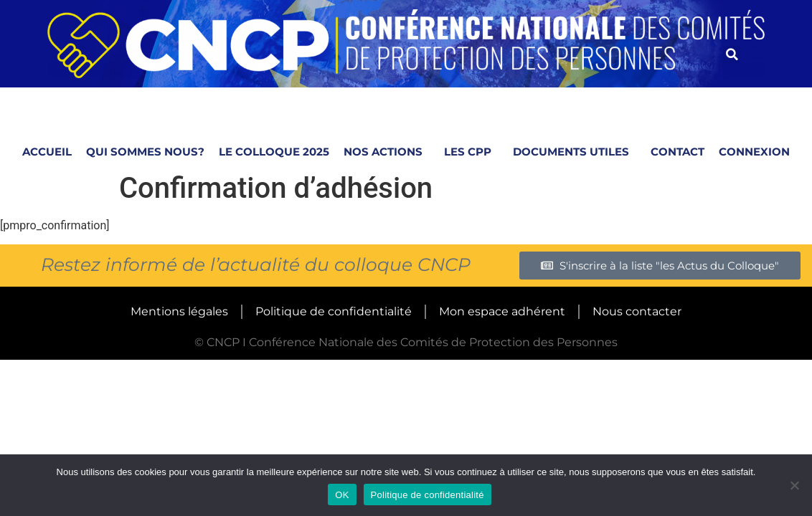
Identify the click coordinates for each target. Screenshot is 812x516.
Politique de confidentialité (334, 311)
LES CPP (471, 152)
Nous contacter (637, 311)
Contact (678, 152)
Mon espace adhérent (502, 311)
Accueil (47, 152)
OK (342, 495)
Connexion (754, 152)
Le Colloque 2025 (274, 152)
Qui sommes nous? (145, 152)
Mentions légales (179, 311)
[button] (732, 54)
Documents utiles (575, 152)
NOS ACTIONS (387, 152)
